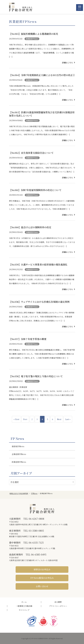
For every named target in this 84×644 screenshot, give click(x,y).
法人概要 (58, 602)
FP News (17, 439)
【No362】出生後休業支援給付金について (31, 153)
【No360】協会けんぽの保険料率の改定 (30, 227)
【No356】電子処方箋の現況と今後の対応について (36, 376)
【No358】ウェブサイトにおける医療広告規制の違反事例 (39, 302)
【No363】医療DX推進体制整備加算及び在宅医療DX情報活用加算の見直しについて (42, 114)
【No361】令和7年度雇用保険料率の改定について (35, 190)
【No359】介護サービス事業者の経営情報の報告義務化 (38, 264)
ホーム (24, 602)
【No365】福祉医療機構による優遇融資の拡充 (34, 34)
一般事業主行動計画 (24, 606)
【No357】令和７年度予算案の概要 (28, 339)
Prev (25, 419)
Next (59, 419)
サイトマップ (24, 610)
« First (16, 419)
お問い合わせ (42, 586)
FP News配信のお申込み (42, 578)
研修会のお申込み (42, 569)
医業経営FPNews (32, 39)
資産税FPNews (18, 446)
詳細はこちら (67, 63)
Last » (68, 419)
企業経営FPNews (19, 454)
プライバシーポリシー (58, 606)
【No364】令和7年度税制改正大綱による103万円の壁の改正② (42, 75)
